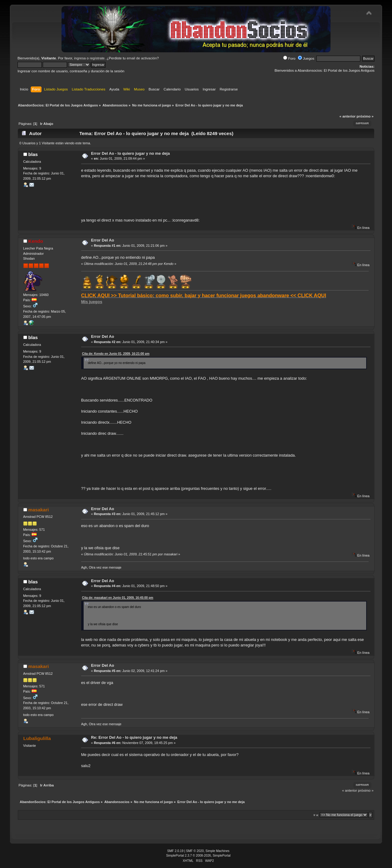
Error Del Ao (103, 240)
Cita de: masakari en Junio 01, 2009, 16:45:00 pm (118, 598)
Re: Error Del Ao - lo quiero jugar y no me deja (134, 737)
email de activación (142, 58)
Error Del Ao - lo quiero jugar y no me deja (130, 153)
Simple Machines (217, 851)
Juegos (306, 58)
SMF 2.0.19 (175, 851)
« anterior (347, 116)
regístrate (97, 58)
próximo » (365, 116)
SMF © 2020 (195, 851)
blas (33, 154)
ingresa (80, 58)
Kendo (36, 241)
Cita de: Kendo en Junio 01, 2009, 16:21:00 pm (116, 354)
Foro (289, 58)
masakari (39, 510)
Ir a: (316, 815)
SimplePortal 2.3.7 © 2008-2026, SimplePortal (198, 856)
